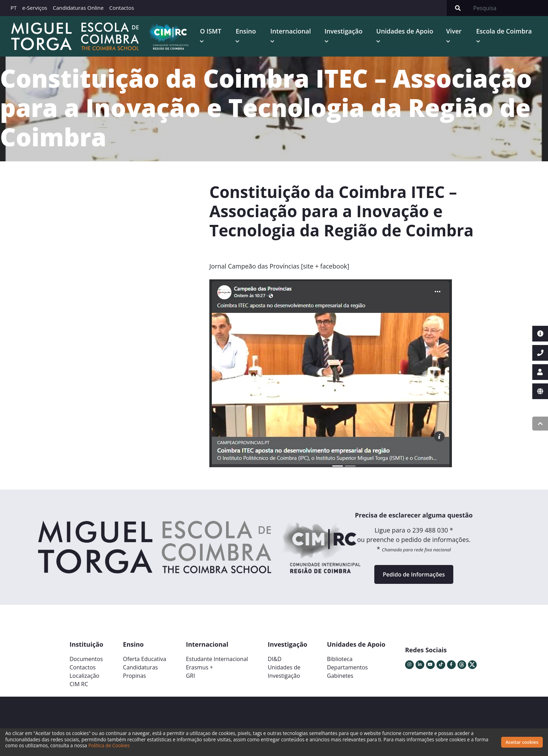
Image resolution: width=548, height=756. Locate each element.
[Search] (509, 8)
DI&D (275, 659)
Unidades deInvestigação (284, 671)
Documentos (86, 659)
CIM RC (79, 684)
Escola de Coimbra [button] (504, 31)
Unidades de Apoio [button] (405, 31)
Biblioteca (340, 659)
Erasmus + (200, 667)
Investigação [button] (344, 31)
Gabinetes (340, 676)
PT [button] (14, 8)
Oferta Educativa (145, 659)
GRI (190, 676)
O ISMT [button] (211, 31)
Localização (84, 676)
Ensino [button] (246, 31)
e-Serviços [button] (35, 8)
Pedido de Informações (414, 574)
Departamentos (348, 667)
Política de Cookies (109, 745)
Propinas (135, 676)
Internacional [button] (291, 31)
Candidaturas (140, 667)
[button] (230, 376)
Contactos (121, 8)
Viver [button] (454, 31)
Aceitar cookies (522, 742)
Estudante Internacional (217, 659)
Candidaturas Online (78, 8)
